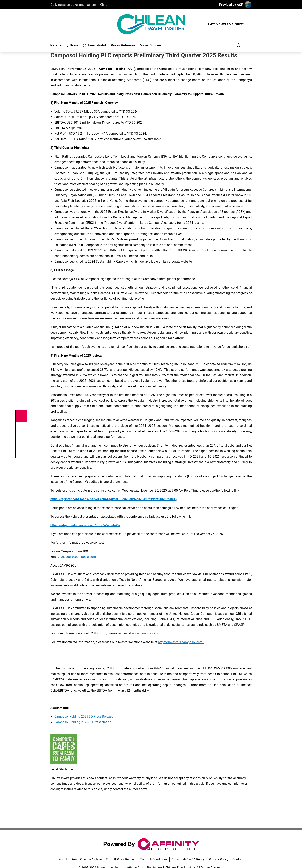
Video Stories (151, 45)
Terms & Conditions (154, 859)
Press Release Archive (87, 859)
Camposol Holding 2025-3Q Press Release (84, 716)
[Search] (239, 45)
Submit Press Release (121, 859)
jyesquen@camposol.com (78, 557)
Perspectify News (64, 45)
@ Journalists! (94, 45)
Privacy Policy (219, 859)
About (63, 859)
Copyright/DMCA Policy (188, 859)
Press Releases (123, 45)
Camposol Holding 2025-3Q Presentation (83, 722)
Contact (238, 859)
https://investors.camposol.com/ (181, 642)
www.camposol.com (146, 633)
